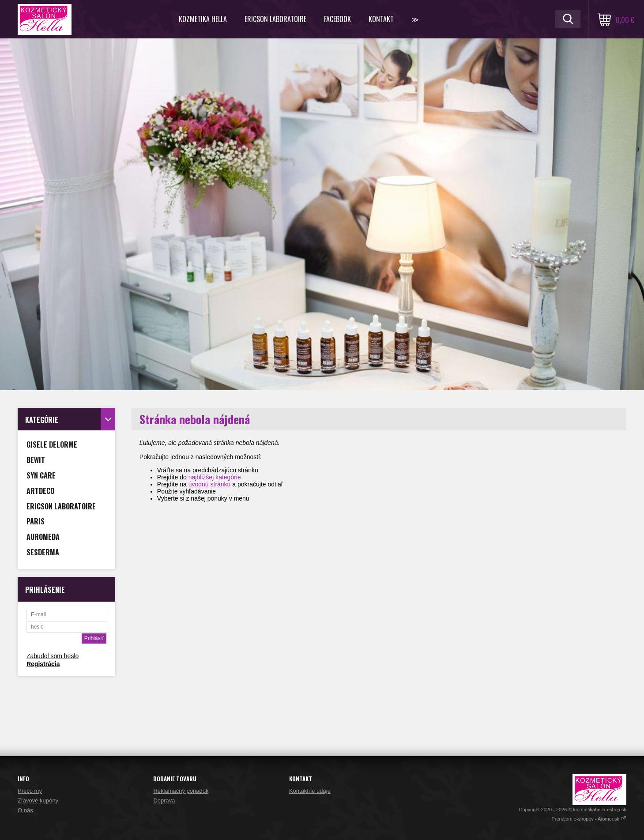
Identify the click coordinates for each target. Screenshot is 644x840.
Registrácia (43, 664)
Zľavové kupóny (38, 800)
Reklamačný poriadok (181, 791)
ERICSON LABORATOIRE (275, 19)
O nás (25, 810)
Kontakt (381, 19)
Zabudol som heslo (53, 656)
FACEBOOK (337, 19)
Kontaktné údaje (310, 791)
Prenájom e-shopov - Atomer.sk (589, 819)
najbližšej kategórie (215, 477)
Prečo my (30, 791)
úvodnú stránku (210, 484)
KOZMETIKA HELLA (203, 19)
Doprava (164, 800)
